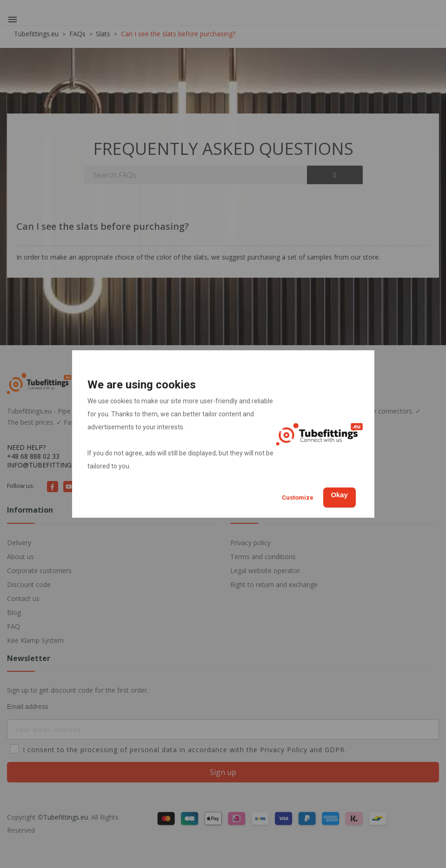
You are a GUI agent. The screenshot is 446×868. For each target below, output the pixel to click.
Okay (334, 494)
